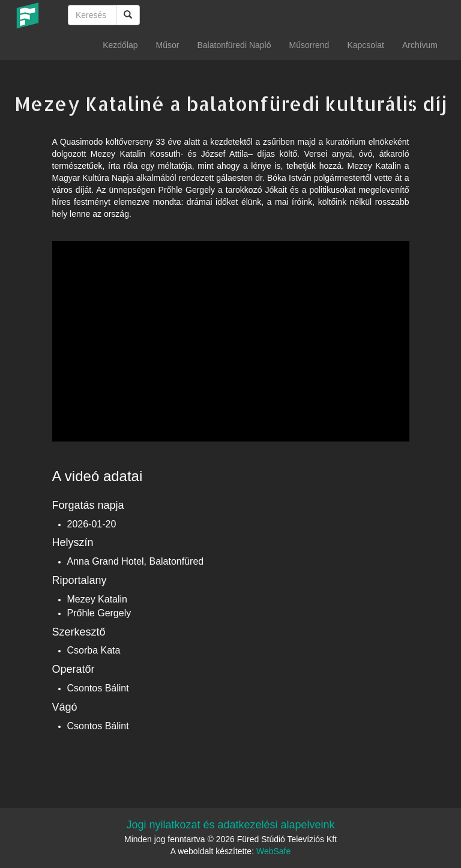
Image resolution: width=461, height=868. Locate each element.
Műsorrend (309, 45)
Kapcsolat (365, 45)
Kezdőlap (120, 45)
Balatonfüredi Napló (234, 45)
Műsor (168, 45)
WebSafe (273, 851)
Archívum (420, 45)
